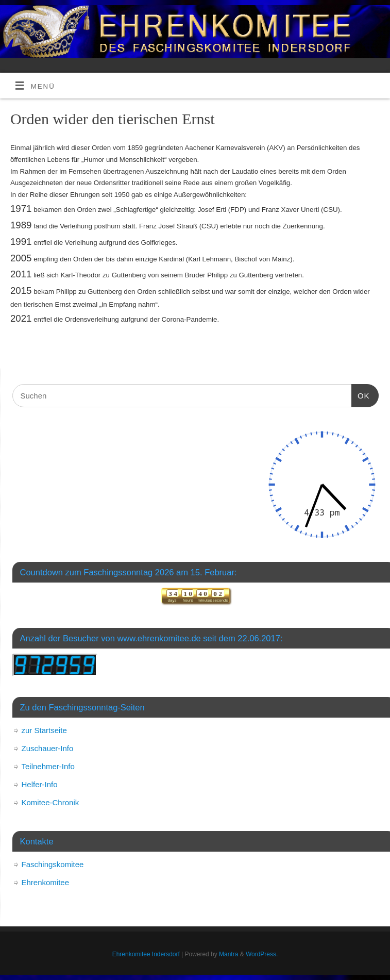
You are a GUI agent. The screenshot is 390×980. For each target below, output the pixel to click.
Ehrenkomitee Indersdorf (146, 954)
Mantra (228, 954)
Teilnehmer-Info (48, 766)
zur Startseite (44, 730)
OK (361, 394)
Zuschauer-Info (48, 748)
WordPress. (262, 954)
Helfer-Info (40, 784)
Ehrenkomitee (46, 882)
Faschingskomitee (53, 864)
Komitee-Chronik (50, 802)
